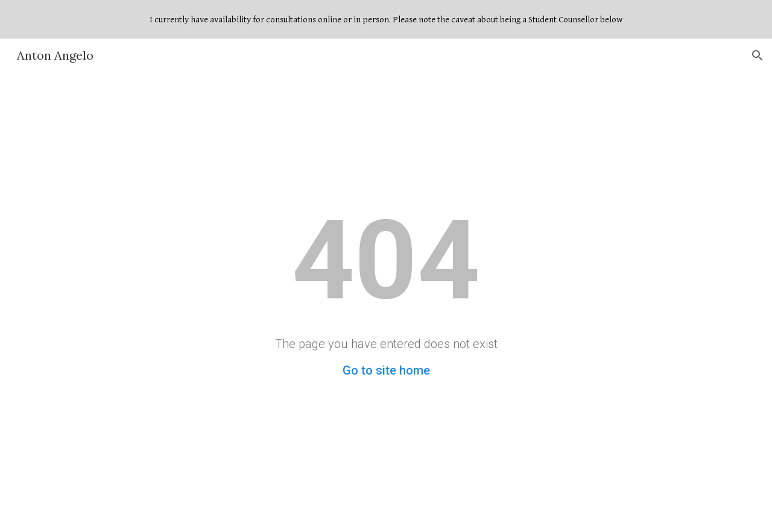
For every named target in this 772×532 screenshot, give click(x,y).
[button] (758, 55)
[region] (386, 19)
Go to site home (386, 370)
